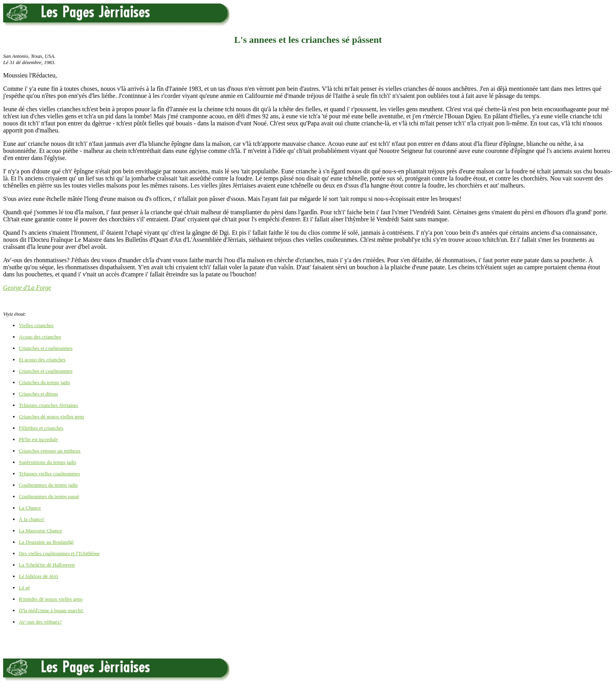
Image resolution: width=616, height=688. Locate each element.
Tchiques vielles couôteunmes (49, 474)
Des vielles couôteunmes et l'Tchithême (59, 553)
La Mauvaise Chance (40, 531)
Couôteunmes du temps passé (49, 496)
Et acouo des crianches (42, 360)
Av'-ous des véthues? (40, 622)
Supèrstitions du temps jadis (48, 462)
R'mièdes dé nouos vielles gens (51, 599)
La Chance (30, 508)
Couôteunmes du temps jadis (48, 485)
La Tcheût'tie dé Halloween (47, 565)
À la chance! (32, 519)
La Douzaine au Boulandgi (46, 542)
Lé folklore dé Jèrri (38, 576)
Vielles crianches (36, 325)
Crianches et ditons (38, 394)
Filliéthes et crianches (41, 428)
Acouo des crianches (40, 337)
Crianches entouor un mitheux (50, 451)
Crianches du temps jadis (44, 382)
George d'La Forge (27, 288)
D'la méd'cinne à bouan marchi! (51, 610)
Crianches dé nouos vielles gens (51, 417)
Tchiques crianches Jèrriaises (49, 405)
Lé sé (24, 588)
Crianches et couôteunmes (46, 348)
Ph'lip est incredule (38, 439)
